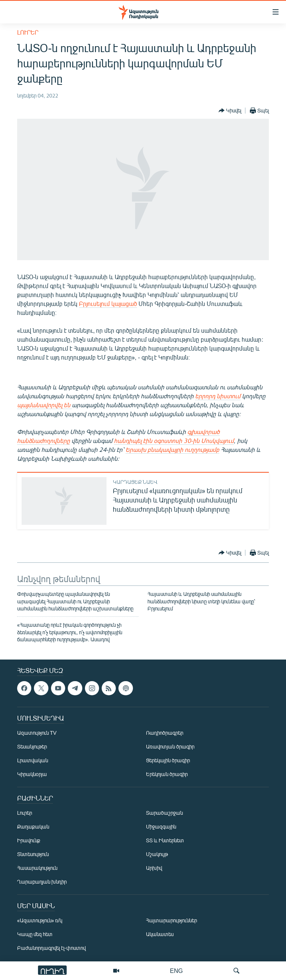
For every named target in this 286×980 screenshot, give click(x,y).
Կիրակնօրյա (32, 774)
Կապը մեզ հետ (35, 934)
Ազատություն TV (37, 733)
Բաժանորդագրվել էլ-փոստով (51, 948)
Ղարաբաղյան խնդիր (42, 882)
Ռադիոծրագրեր (165, 733)
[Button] (230, 111)
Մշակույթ (157, 854)
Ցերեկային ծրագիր (168, 760)
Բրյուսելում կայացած (108, 304)
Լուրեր (28, 32)
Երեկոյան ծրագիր (167, 774)
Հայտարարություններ (171, 920)
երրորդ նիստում (218, 396)
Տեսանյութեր (32, 746)
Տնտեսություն (33, 854)
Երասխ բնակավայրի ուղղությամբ (172, 449)
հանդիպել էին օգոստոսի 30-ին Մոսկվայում (174, 440)
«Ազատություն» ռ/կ (40, 920)
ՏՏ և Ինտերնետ (165, 840)
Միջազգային (161, 826)
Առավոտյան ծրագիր (170, 746)
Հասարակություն (37, 868)
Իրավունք (29, 840)
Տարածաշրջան (164, 813)
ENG (176, 971)
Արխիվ (154, 868)
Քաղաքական (33, 826)
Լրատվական (33, 760)
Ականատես (160, 934)
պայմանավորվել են (45, 405)
